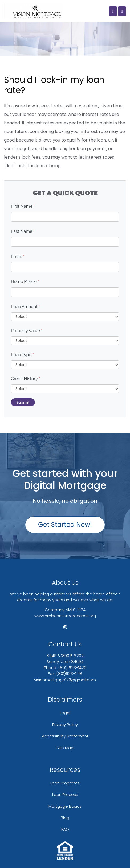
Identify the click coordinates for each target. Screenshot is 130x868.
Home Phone (25, 282)
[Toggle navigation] (122, 11)
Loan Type (22, 355)
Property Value (27, 331)
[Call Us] (113, 11)
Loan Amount (25, 307)
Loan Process (65, 794)
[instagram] (65, 627)
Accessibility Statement (65, 736)
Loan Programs (65, 783)
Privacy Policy (65, 724)
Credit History (25, 379)
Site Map (65, 748)
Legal (65, 713)
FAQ (65, 829)
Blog (65, 818)
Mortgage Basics (65, 806)
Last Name (23, 231)
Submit (23, 402)
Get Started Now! (65, 525)
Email (18, 256)
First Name (23, 206)
